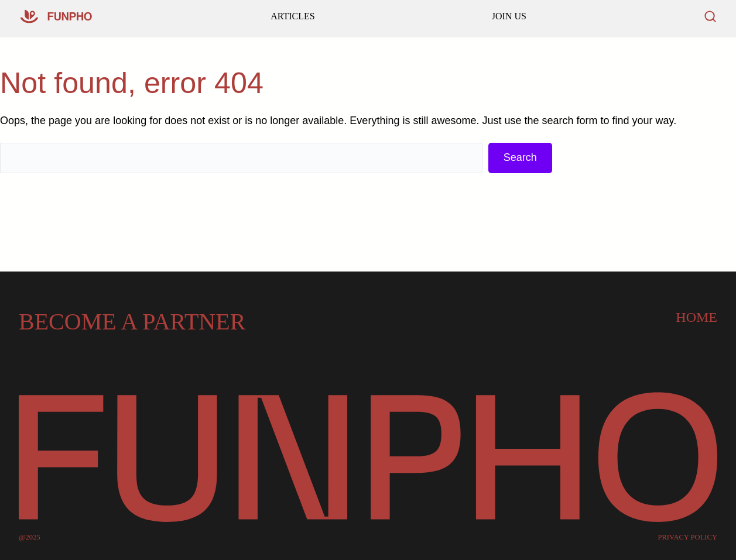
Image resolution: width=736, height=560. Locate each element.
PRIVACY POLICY (687, 537)
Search (520, 157)
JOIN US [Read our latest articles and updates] (509, 16)
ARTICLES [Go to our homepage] (292, 16)
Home (696, 317)
